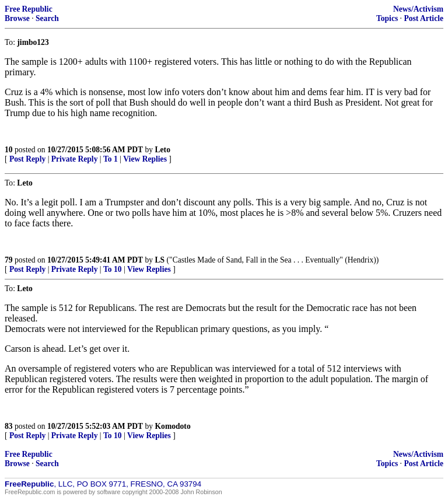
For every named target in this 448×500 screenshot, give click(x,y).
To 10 (113, 269)
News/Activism (418, 9)
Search (47, 18)
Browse (17, 18)
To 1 (111, 159)
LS (160, 260)
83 (9, 426)
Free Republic (29, 9)
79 (9, 260)
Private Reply (75, 159)
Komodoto (173, 426)
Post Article (423, 18)
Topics (387, 18)
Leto (163, 150)
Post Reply (27, 159)
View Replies (145, 159)
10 (9, 150)
